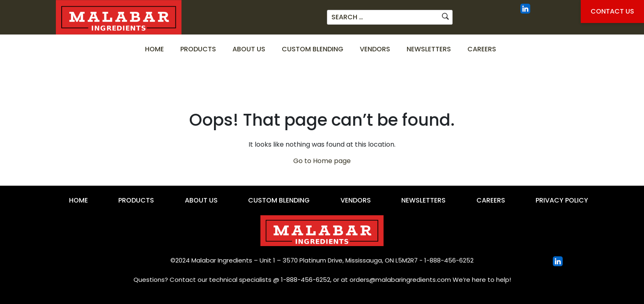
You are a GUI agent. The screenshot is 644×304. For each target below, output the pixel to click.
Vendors (375, 49)
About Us (249, 49)
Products (198, 49)
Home (154, 49)
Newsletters (429, 49)
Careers (482, 49)
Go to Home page (322, 161)
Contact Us (612, 11)
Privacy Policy (562, 200)
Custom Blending (313, 49)
